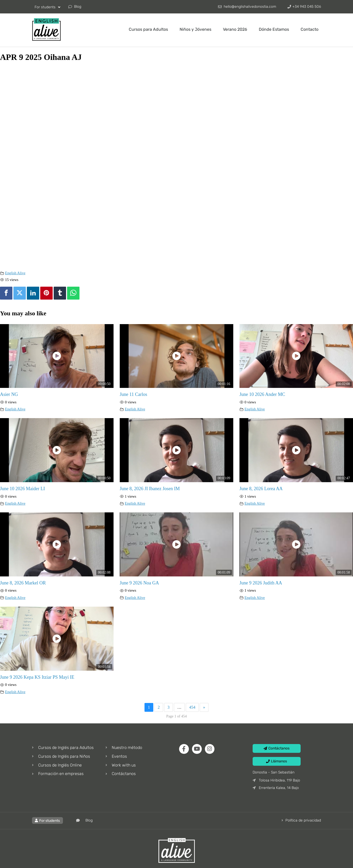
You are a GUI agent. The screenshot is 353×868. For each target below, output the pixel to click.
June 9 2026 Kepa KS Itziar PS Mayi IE (37, 677)
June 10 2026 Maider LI (22, 489)
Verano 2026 (235, 29)
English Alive (15, 273)
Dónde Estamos (274, 29)
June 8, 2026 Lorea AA (261, 489)
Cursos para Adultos (148, 29)
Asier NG (9, 394)
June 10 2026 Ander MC (262, 394)
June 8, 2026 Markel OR (23, 583)
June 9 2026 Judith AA (261, 583)
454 (192, 707)
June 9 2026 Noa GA (139, 583)
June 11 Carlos (133, 394)
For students (47, 7)
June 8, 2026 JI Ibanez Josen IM (150, 489)
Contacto (310, 29)
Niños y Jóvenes (195, 29)
